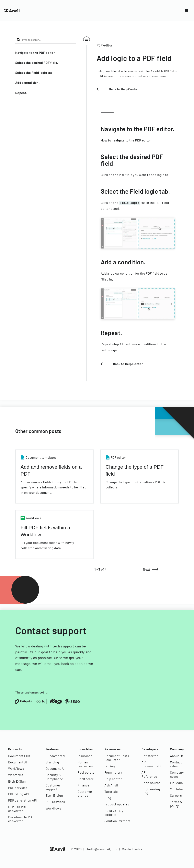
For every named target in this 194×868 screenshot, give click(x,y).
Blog (108, 798)
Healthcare (86, 779)
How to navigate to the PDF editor (126, 140)
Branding (52, 762)
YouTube (176, 789)
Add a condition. (27, 82)
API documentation (152, 764)
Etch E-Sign (17, 781)
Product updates (117, 804)
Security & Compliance (54, 777)
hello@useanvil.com (102, 849)
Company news (177, 774)
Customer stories (85, 793)
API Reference (149, 774)
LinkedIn (176, 783)
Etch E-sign (54, 795)
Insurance (85, 756)
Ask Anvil (111, 785)
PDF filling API (19, 794)
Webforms (16, 775)
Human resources (85, 764)
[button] (46, 52)
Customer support (53, 787)
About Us (177, 756)
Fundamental (55, 756)
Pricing (110, 766)
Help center (113, 779)
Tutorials (111, 791)
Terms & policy (176, 804)
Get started (150, 756)
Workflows (16, 768)
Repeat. (21, 93)
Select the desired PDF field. (37, 62)
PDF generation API (22, 800)
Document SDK (19, 756)
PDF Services (55, 802)
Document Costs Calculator (117, 758)
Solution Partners (117, 821)
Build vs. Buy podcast (114, 813)
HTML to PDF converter (18, 808)
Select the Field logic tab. (34, 72)
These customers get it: (31, 692)
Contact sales (176, 764)
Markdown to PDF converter (21, 819)
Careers (176, 795)
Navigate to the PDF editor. (35, 52)
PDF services (18, 788)
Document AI (18, 762)
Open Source (151, 783)
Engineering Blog (151, 791)
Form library (113, 772)
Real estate (86, 772)
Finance (83, 785)
